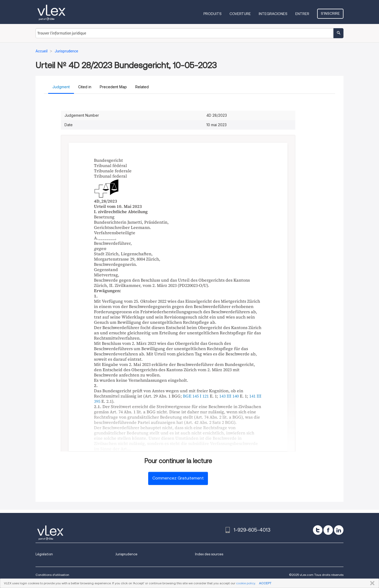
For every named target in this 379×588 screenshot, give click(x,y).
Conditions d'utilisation (52, 575)
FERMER (371, 583)
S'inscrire (330, 13)
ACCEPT (265, 583)
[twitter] (318, 530)
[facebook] (328, 530)
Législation (44, 554)
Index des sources (209, 554)
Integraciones (273, 14)
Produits (213, 14)
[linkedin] (339, 530)
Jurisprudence (126, 554)
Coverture (240, 14)
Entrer (302, 14)
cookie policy (246, 583)
